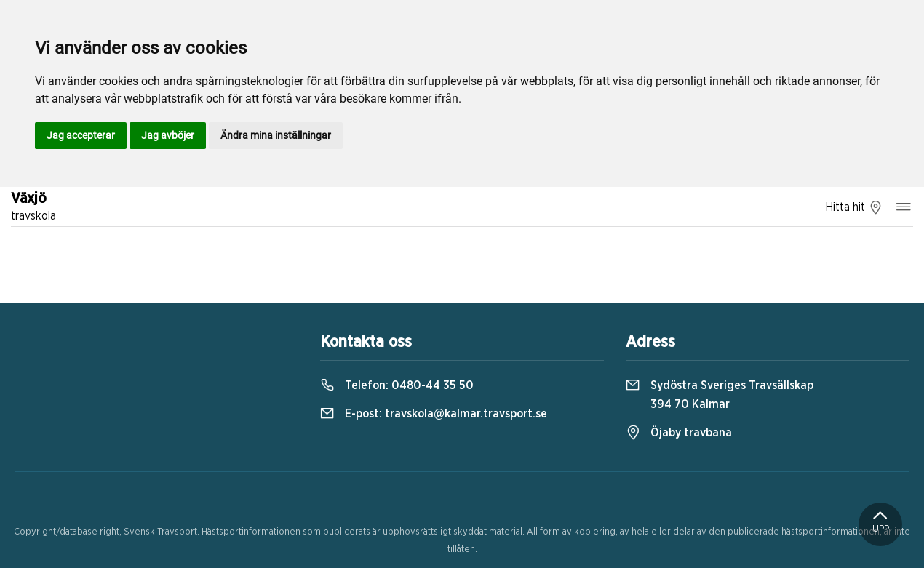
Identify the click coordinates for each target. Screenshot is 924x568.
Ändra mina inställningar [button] (276, 135)
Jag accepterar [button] (81, 135)
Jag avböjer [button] (168, 135)
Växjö (33, 208)
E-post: (434, 414)
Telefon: (397, 385)
